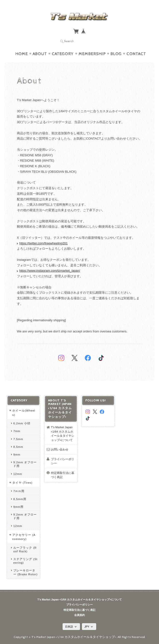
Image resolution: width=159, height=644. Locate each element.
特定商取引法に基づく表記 (63, 475)
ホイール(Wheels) (24, 413)
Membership (92, 54)
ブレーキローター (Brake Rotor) (25, 572)
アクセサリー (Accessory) (24, 537)
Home (22, 54)
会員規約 (79, 615)
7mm (17, 431)
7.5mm (18, 439)
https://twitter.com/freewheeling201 (43, 243)
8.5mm (18, 447)
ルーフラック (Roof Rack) (25, 549)
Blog (116, 54)
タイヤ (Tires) (22, 483)
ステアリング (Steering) (25, 561)
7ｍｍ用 (19, 491)
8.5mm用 (20, 499)
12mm (18, 474)
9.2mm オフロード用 (25, 464)
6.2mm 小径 (22, 423)
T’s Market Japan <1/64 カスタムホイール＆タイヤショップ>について (63, 434)
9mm (17, 454)
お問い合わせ (60, 449)
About (40, 54)
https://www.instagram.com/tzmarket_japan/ (50, 271)
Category (63, 54)
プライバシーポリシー (63, 461)
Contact (136, 54)
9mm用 (18, 507)
